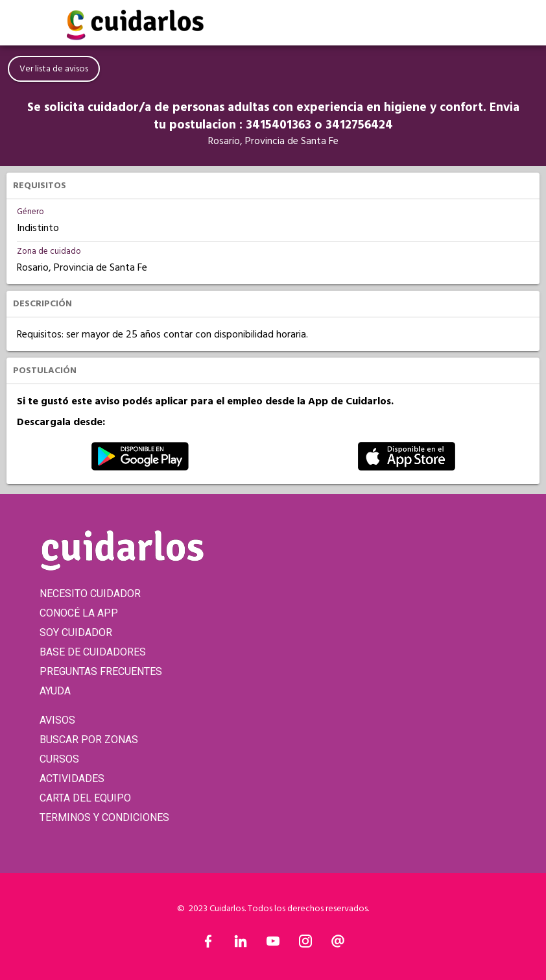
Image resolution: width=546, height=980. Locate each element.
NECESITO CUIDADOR (90, 594)
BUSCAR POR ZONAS (89, 740)
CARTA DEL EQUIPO (85, 798)
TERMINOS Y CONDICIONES (104, 817)
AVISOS (57, 720)
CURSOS (59, 759)
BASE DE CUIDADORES (93, 652)
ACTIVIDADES (72, 778)
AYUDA (55, 691)
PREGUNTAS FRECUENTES (101, 671)
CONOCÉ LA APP (79, 613)
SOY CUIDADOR (76, 632)
